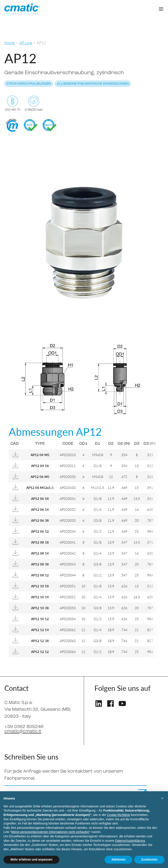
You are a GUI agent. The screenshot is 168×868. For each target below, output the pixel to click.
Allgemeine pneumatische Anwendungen (93, 84)
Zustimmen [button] (149, 859)
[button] (162, 798)
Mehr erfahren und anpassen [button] (31, 859)
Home (10, 43)
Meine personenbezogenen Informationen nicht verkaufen (50, 832)
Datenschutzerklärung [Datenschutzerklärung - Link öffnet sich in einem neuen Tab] (130, 841)
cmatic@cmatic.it (23, 731)
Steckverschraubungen (29, 84)
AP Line (26, 43)
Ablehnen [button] (119, 859)
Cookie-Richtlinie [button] (118, 815)
